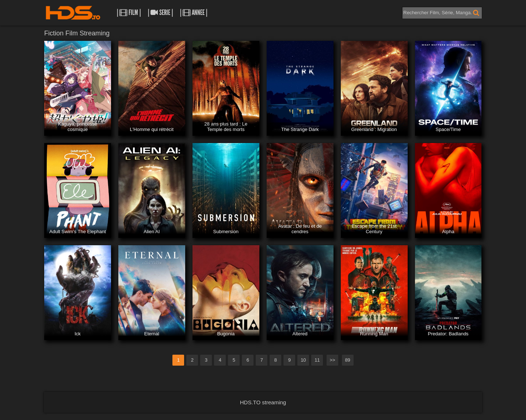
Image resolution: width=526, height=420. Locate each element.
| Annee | (194, 13)
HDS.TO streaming (263, 402)
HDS (73, 13)
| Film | (129, 13)
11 (317, 360)
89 (347, 360)
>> (332, 360)
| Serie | (160, 13)
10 (303, 360)
